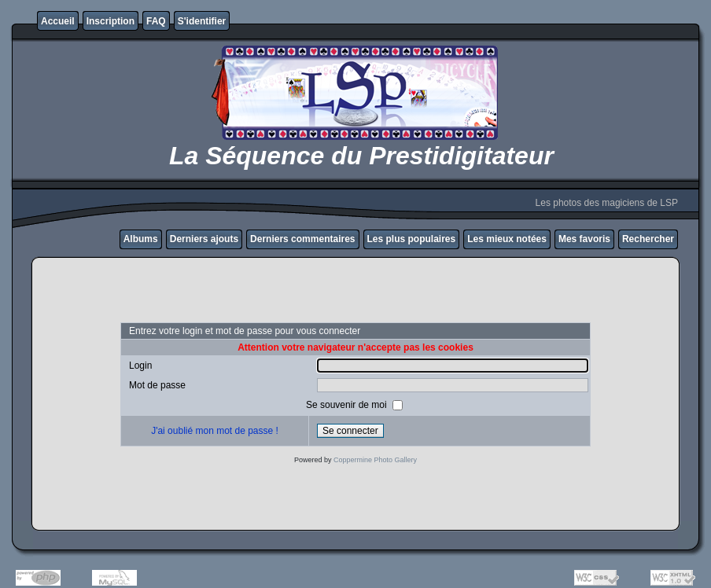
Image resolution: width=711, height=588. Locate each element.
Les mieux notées (507, 239)
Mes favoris (584, 239)
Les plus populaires (412, 239)
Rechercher (648, 239)
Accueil (58, 21)
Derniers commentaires (302, 239)
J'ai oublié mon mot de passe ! (215, 431)
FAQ (156, 21)
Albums (141, 239)
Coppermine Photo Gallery (375, 460)
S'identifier (202, 21)
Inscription (111, 21)
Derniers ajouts (204, 239)
